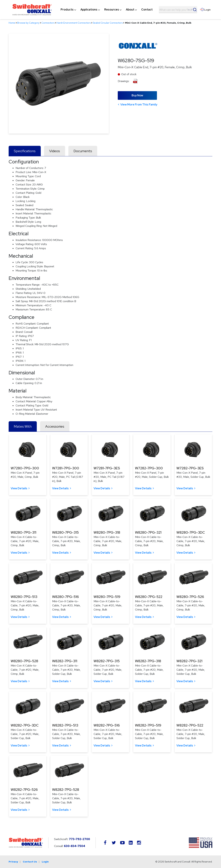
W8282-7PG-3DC (25, 725)
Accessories (55, 426)
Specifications (25, 151)
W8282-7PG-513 (65, 725)
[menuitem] (67, 10)
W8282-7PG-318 (148, 661)
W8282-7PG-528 (66, 790)
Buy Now (137, 95)
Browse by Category (28, 23)
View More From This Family (139, 105)
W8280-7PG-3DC (191, 532)
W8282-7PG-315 (107, 661)
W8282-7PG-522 (190, 725)
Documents (83, 151)
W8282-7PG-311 (65, 661)
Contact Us (30, 862)
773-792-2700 (79, 839)
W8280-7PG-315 (65, 532)
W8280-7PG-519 (107, 597)
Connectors (48, 23)
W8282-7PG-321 (189, 661)
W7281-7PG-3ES (107, 468)
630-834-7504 (75, 846)
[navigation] (107, 10)
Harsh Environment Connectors (74, 23)
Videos (55, 151)
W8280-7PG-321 (148, 532)
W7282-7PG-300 (149, 468)
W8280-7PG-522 (149, 597)
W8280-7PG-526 (190, 597)
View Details (19, 488)
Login (45, 862)
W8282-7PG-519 (148, 725)
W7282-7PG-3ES (190, 468)
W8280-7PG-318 (107, 532)
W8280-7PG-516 (65, 597)
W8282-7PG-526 (24, 790)
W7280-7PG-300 (25, 468)
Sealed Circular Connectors (108, 23)
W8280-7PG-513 (24, 597)
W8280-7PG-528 (24, 661)
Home (12, 23)
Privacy (13, 862)
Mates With (23, 426)
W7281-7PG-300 (66, 468)
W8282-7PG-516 (107, 725)
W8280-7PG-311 (23, 532)
